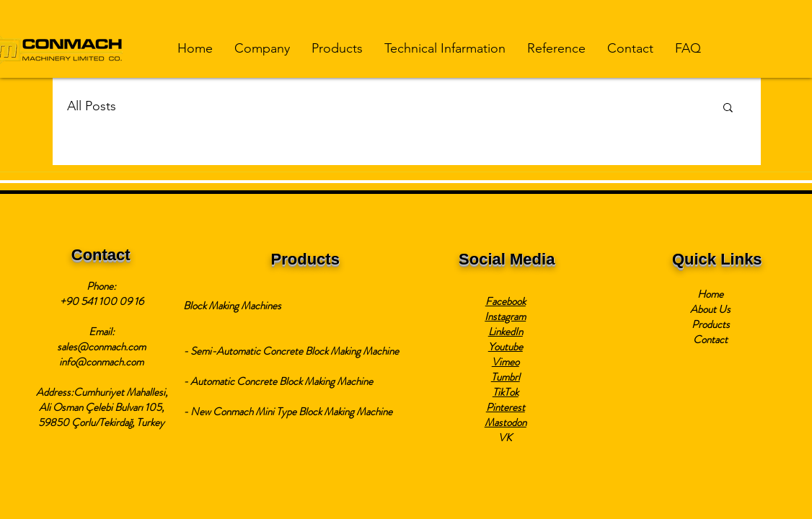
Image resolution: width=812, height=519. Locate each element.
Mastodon (506, 422)
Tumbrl (506, 377)
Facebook (506, 301)
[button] (262, 49)
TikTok (506, 392)
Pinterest (506, 407)
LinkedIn (506, 332)
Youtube (506, 347)
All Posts (92, 106)
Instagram (505, 316)
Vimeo (506, 362)
